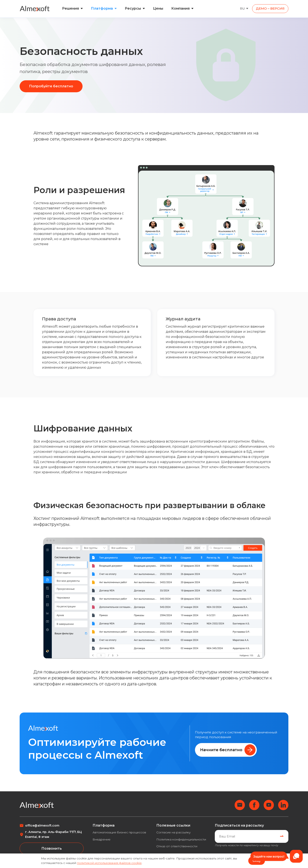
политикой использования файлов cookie (109, 863)
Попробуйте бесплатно (51, 86)
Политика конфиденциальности (181, 839)
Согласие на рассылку (174, 832)
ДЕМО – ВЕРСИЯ (270, 8)
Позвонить (52, 848)
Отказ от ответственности (177, 846)
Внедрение (102, 839)
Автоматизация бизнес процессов (119, 832)
